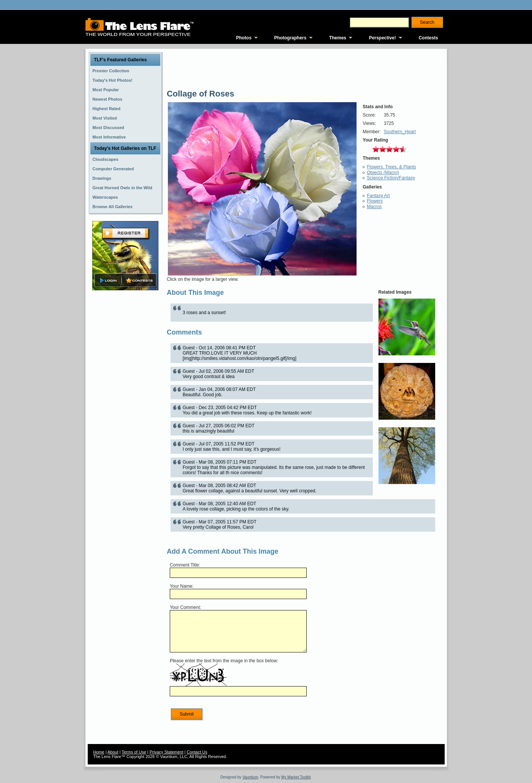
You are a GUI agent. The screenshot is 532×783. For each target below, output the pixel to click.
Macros (374, 207)
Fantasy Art (378, 196)
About (113, 752)
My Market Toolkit (296, 777)
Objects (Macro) (383, 173)
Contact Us (197, 752)
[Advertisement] (125, 411)
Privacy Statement (167, 752)
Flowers (375, 201)
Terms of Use (134, 752)
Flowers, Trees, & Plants (391, 167)
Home (99, 752)
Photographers (290, 38)
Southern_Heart (400, 132)
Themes (337, 38)
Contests (428, 38)
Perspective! (382, 38)
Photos (244, 38)
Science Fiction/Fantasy (391, 178)
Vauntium (250, 777)
